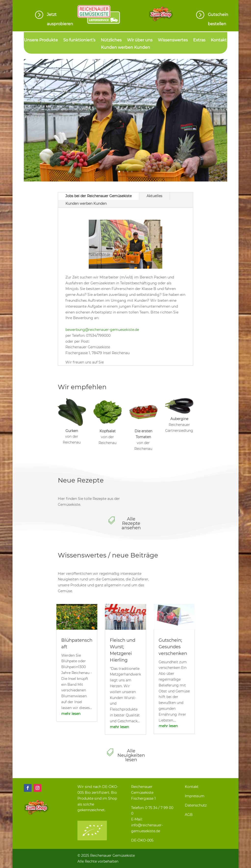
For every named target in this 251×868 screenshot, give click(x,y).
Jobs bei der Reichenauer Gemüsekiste (99, 196)
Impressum (195, 796)
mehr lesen (71, 714)
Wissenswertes (173, 40)
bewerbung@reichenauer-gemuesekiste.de (102, 330)
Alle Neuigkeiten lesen (131, 755)
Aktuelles (154, 196)
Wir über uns (140, 40)
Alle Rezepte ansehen (131, 523)
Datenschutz (196, 805)
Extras (199, 40)
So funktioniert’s (79, 40)
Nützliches (111, 40)
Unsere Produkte (41, 40)
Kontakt (219, 40)
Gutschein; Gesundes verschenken (173, 647)
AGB (189, 815)
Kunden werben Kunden (125, 48)
